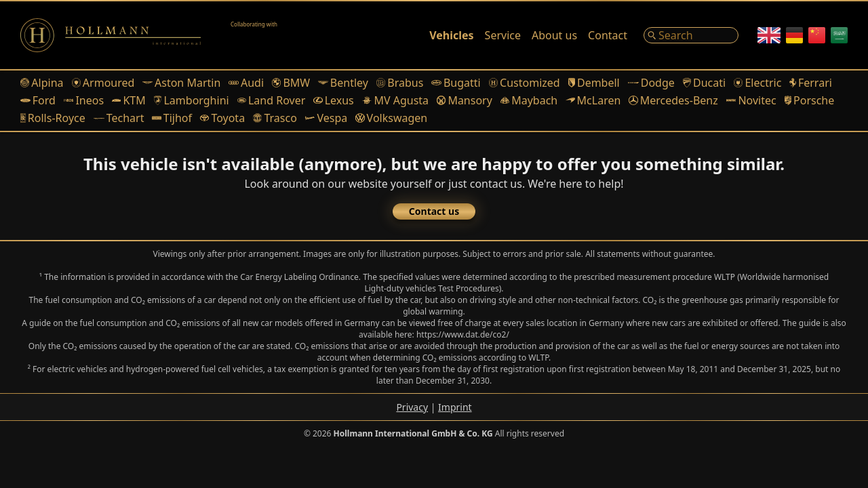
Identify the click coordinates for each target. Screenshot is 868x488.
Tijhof (172, 118)
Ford (38, 100)
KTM (129, 100)
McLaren (593, 100)
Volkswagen (391, 118)
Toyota (222, 118)
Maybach (529, 100)
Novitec (751, 100)
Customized (525, 83)
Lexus (333, 100)
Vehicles (451, 35)
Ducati (704, 83)
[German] (794, 35)
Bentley (343, 83)
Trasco (275, 118)
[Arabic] (839, 35)
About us (554, 35)
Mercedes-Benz (673, 100)
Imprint (455, 407)
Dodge (651, 83)
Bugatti (456, 83)
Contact (608, 35)
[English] (769, 35)
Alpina (42, 83)
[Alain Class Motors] (264, 35)
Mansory (465, 100)
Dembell (594, 83)
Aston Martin (181, 83)
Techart (119, 118)
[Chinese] (817, 35)
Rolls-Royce (53, 118)
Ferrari (811, 83)
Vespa (326, 118)
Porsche (810, 100)
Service (503, 35)
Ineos (84, 100)
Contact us (434, 211)
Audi (246, 83)
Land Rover (272, 100)
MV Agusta (395, 100)
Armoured (103, 83)
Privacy (412, 407)
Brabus (400, 83)
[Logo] (111, 35)
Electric (757, 83)
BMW (291, 83)
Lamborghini (192, 100)
